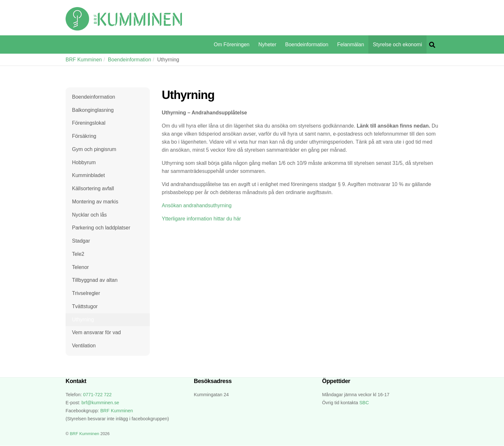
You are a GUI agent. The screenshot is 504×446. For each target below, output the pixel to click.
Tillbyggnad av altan (95, 280)
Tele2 (78, 254)
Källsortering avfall (93, 188)
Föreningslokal (89, 123)
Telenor (80, 267)
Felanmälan (351, 45)
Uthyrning (83, 320)
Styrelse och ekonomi (397, 45)
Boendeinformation (307, 45)
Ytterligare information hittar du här (201, 219)
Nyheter (267, 45)
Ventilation (84, 346)
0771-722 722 (97, 395)
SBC (364, 403)
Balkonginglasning (93, 110)
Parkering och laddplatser (101, 228)
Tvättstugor (85, 307)
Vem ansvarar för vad (96, 333)
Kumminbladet (88, 176)
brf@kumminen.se (100, 403)
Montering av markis (95, 202)
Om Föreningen (232, 45)
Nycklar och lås (89, 215)
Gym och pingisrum (94, 149)
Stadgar (81, 241)
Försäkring (84, 136)
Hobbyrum (84, 162)
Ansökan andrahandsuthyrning (197, 205)
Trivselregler (86, 294)
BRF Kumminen (84, 60)
